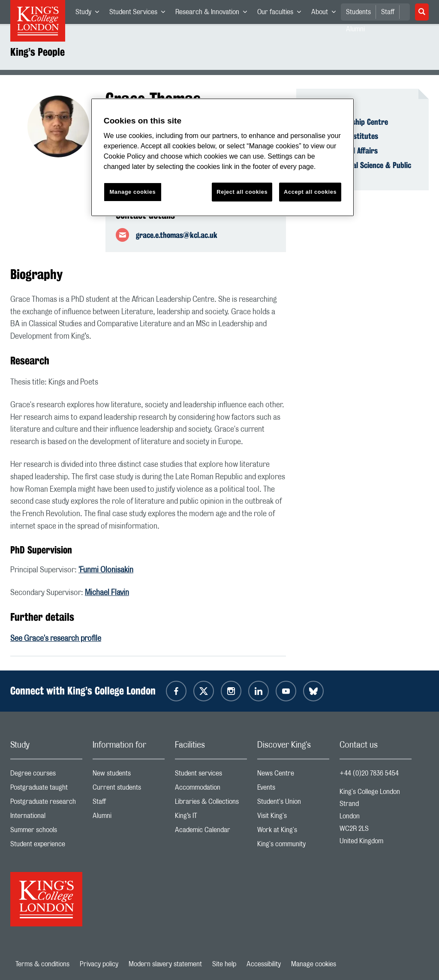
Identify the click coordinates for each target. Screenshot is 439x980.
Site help (224, 964)
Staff (388, 12)
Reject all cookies (242, 192)
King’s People (38, 52)
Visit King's (293, 818)
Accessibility (264, 964)
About (326, 14)
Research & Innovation (214, 14)
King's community (293, 846)
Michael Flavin (107, 593)
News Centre (293, 775)
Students (358, 12)
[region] (223, 158)
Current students (129, 789)
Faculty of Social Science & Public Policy (359, 170)
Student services (211, 775)
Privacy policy (99, 964)
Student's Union (293, 804)
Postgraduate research (46, 804)
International (46, 818)
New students (129, 775)
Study (90, 14)
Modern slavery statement (165, 964)
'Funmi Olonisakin (106, 570)
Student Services (140, 14)
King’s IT (211, 818)
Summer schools (46, 832)
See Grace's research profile (56, 639)
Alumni (129, 818)
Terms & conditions (42, 964)
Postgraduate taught (46, 789)
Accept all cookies (310, 192)
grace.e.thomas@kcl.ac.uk (177, 235)
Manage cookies (314, 964)
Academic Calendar (211, 832)
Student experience (46, 846)
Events (293, 789)
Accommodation (211, 789)
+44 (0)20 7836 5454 (369, 773)
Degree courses (46, 775)
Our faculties (282, 14)
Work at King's (293, 832)
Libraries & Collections (211, 804)
